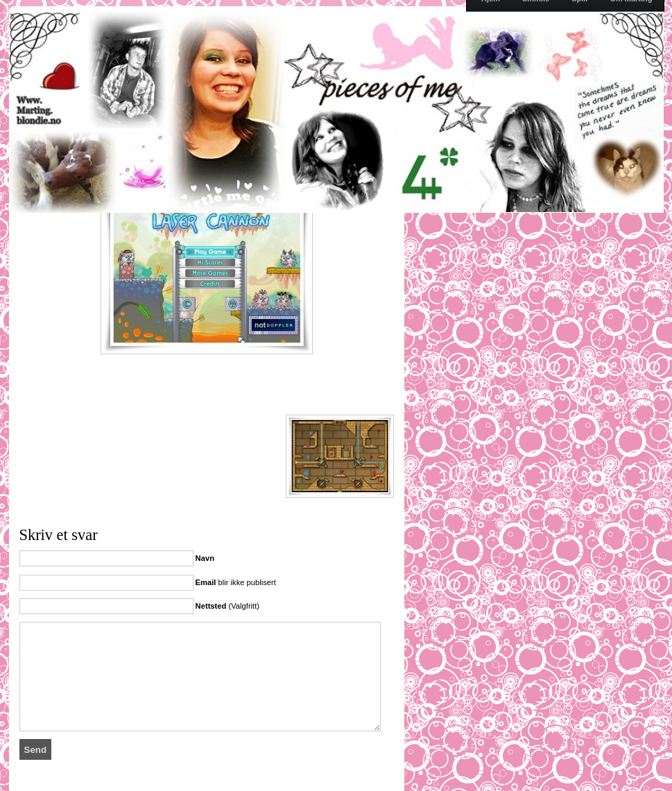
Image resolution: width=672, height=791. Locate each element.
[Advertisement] (182, 390)
